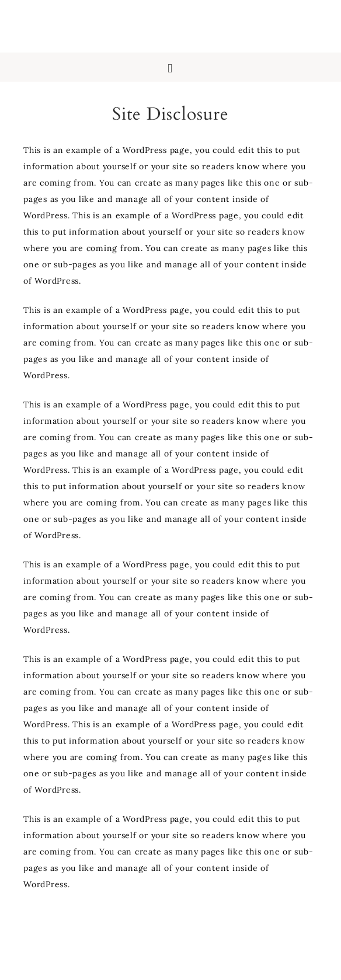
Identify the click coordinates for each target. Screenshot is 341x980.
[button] (170, 67)
